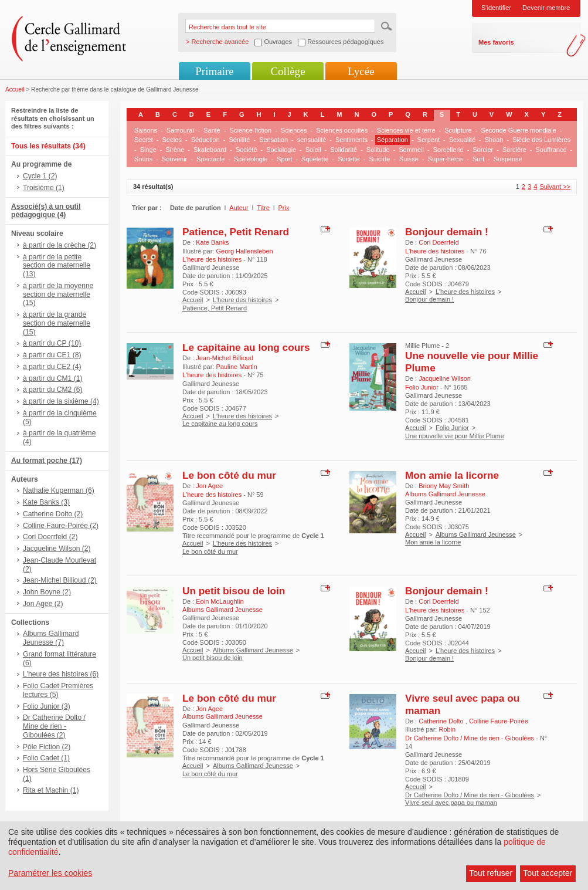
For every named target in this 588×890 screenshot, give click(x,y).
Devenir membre (546, 8)
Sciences (294, 130)
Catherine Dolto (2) (53, 514)
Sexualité (462, 140)
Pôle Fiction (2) (47, 747)
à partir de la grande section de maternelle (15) (57, 323)
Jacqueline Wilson (445, 378)
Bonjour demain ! (447, 232)
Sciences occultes (342, 130)
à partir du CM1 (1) (53, 378)
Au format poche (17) (47, 461)
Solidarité (344, 150)
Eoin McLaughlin (220, 601)
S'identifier (496, 8)
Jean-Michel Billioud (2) (60, 580)
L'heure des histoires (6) (61, 674)
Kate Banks (212, 242)
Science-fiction (251, 130)
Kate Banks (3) (46, 502)
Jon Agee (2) (43, 604)
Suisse (409, 159)
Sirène (175, 150)
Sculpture (458, 130)
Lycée (361, 71)
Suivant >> (555, 187)
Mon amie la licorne (452, 475)
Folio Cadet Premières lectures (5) (58, 690)
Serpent (429, 140)
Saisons (146, 130)
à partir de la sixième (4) (61, 401)
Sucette (349, 159)
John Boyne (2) (47, 592)
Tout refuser (491, 873)
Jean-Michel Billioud (225, 358)
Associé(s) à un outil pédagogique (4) (46, 211)
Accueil (15, 89)
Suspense (508, 159)
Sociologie (281, 150)
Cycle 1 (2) (40, 176)
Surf (478, 159)
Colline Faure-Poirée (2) (61, 526)
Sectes (172, 140)
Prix (284, 208)
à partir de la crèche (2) (60, 245)
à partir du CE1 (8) (52, 355)
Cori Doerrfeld (439, 242)
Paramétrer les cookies (50, 873)
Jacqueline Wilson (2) (57, 549)
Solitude (378, 150)
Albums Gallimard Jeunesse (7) (51, 638)
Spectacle (210, 159)
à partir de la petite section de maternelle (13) (57, 266)
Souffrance (551, 150)
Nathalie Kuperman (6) (59, 490)
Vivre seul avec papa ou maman (451, 803)
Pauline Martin (236, 367)
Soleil (313, 150)
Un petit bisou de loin (234, 591)
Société (247, 150)
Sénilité (239, 140)
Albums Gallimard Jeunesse (476, 534)
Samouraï (181, 130)
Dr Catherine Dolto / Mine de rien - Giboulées (470, 795)
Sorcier (483, 150)
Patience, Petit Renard (236, 232)
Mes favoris (496, 42)
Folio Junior (452, 428)
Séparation (392, 140)
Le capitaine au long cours (246, 347)
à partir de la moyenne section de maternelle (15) (58, 295)
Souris (143, 159)
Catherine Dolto (442, 721)
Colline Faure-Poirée (499, 721)
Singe (148, 150)
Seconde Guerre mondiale (518, 130)
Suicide (379, 159)
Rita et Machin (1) (51, 790)
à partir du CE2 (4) (52, 367)
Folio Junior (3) (47, 706)
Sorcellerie (448, 150)
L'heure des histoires (242, 300)
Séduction (205, 140)
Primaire (214, 71)
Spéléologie (251, 159)
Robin (447, 729)
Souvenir (174, 159)
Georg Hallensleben (244, 251)
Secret (144, 140)
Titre (263, 208)
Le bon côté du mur (229, 475)
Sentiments (351, 140)
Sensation (273, 140)
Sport (284, 159)
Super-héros (446, 159)
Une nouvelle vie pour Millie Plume (455, 436)
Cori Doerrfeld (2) (50, 537)
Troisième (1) (44, 188)
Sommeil (411, 150)
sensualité (312, 140)
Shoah (494, 140)
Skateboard (210, 150)
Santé (212, 130)
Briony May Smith (444, 486)
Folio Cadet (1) (46, 758)
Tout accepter (548, 873)
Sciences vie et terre (406, 130)
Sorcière (514, 150)
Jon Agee (209, 486)
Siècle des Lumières (541, 140)
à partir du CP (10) (52, 343)
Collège (288, 71)
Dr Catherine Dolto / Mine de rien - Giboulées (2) (54, 726)
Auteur (239, 208)
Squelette (315, 159)
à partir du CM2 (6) (53, 390)
